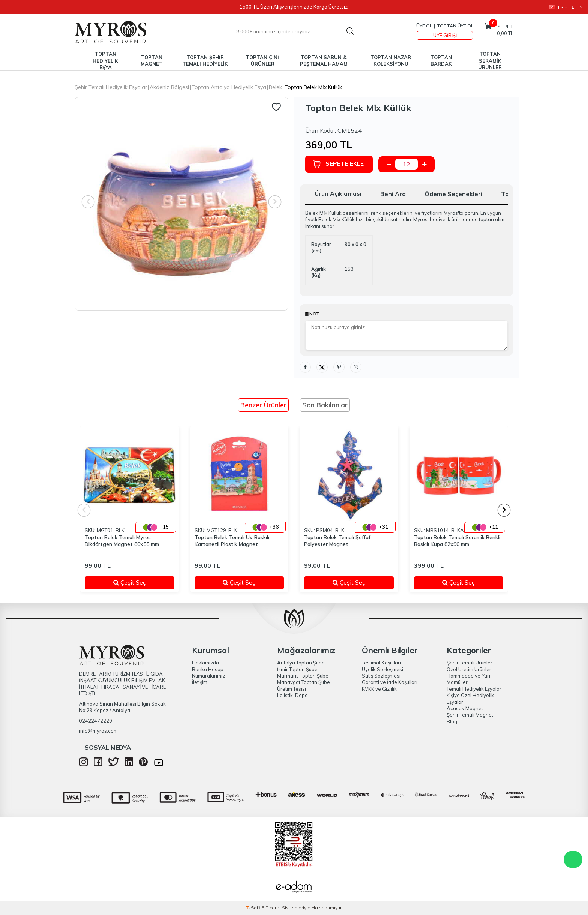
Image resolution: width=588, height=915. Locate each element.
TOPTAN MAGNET (152, 61)
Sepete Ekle (338, 164)
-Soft (254, 908)
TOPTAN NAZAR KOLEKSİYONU (391, 61)
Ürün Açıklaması (338, 193)
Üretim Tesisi (292, 689)
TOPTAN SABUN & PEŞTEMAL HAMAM (324, 61)
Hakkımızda (205, 663)
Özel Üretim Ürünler (469, 669)
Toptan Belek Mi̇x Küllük (313, 87)
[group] (181, 204)
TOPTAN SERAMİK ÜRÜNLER (490, 61)
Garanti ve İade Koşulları (390, 682)
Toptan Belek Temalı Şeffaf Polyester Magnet (337, 541)
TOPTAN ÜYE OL (455, 26)
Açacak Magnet (465, 708)
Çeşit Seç (139, 582)
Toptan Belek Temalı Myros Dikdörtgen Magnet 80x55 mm (122, 541)
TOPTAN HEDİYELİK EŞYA (105, 61)
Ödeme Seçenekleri (453, 194)
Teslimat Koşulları (381, 663)
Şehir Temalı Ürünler (469, 663)
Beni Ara (393, 194)
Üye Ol (424, 26)
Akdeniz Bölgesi (169, 87)
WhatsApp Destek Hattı (573, 859)
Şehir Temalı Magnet (470, 715)
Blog (452, 721)
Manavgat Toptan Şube (304, 682)
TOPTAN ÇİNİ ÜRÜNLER (262, 61)
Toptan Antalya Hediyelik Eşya (229, 87)
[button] (504, 510)
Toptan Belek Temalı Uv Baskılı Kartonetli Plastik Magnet (232, 541)
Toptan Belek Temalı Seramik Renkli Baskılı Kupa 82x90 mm (457, 541)
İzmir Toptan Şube (297, 669)
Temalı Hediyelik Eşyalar (474, 689)
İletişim (200, 682)
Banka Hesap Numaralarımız (208, 673)
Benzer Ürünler (263, 405)
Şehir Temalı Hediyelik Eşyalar (111, 87)
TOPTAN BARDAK (441, 61)
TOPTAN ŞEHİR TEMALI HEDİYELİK (205, 61)
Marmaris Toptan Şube (303, 676)
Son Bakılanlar (325, 405)
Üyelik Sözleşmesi (382, 669)
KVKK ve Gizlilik (379, 689)
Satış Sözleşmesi (381, 676)
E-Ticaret (271, 908)
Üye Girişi (445, 35)
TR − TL (566, 7)
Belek (275, 87)
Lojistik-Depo (292, 695)
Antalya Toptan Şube (301, 663)
